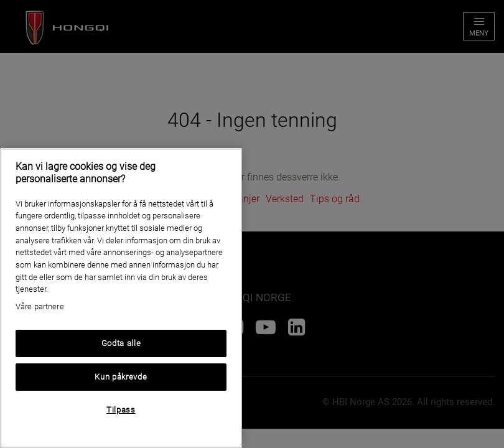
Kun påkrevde (121, 377)
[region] (121, 298)
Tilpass (121, 410)
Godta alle (121, 343)
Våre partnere (40, 306)
